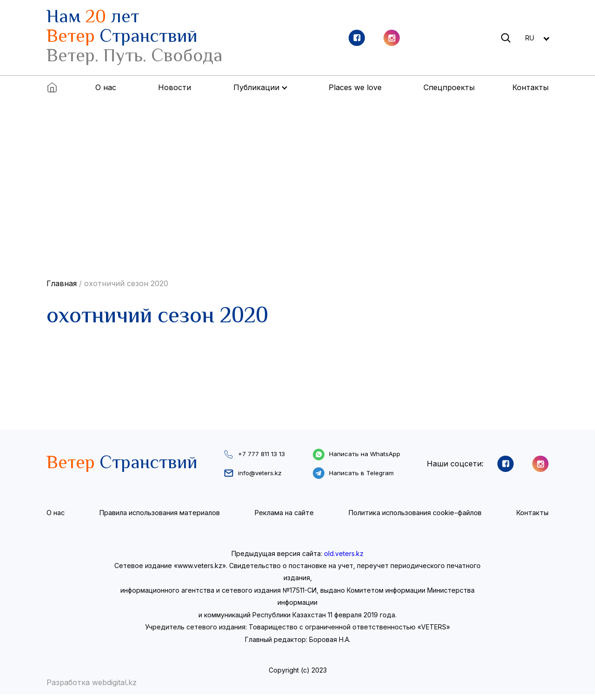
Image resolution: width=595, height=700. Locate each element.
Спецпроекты (449, 87)
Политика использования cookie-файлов (414, 518)
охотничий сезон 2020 (126, 283)
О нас (106, 87)
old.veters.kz (344, 559)
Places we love (355, 87)
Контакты (530, 87)
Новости (175, 87)
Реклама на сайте (283, 518)
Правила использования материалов (159, 518)
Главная (62, 283)
